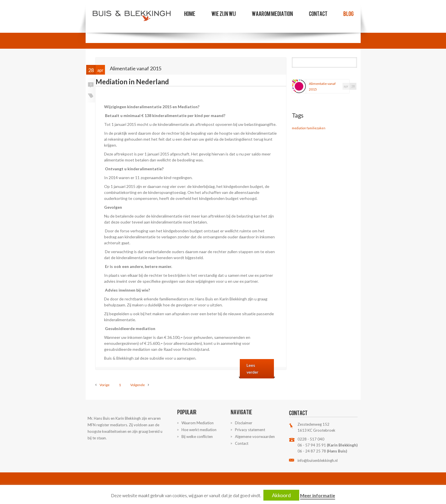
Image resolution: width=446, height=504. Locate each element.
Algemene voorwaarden (255, 437)
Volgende (138, 385)
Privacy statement (250, 430)
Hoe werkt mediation (199, 430)
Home (190, 13)
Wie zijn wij (224, 13)
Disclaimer (244, 423)
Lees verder (252, 369)
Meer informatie (318, 495)
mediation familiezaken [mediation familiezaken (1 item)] (309, 128)
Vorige (105, 385)
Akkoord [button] (281, 495)
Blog (348, 13)
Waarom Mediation (272, 13)
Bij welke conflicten (197, 437)
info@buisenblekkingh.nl (318, 460)
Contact (318, 13)
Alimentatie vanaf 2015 (322, 86)
